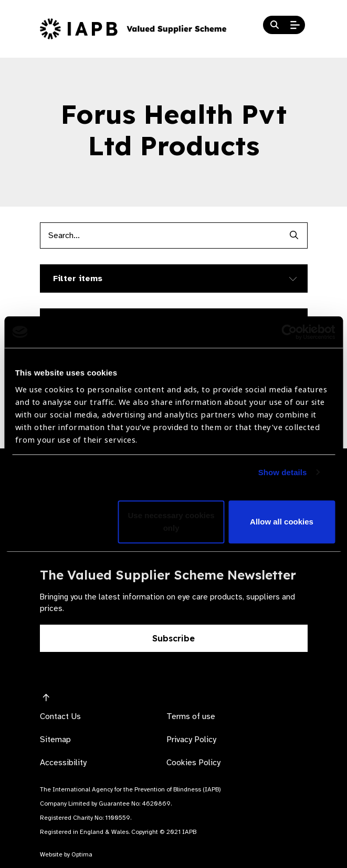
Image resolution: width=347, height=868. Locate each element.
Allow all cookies (282, 522)
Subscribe (173, 638)
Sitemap (55, 740)
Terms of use (191, 716)
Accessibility (63, 763)
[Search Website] (275, 25)
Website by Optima (66, 854)
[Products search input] (161, 235)
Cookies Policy (193, 763)
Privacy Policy (191, 740)
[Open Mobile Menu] (295, 25)
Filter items (78, 278)
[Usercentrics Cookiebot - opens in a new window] (289, 332)
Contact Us (60, 716)
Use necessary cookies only (171, 522)
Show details (283, 472)
